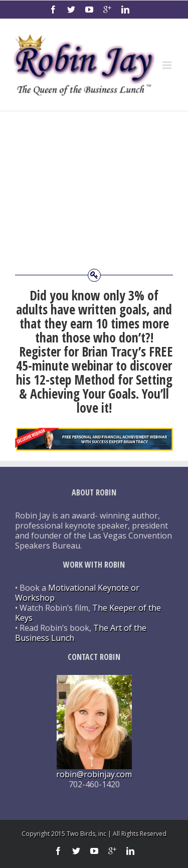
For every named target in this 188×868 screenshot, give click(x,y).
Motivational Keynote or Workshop (77, 593)
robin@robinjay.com (94, 774)
